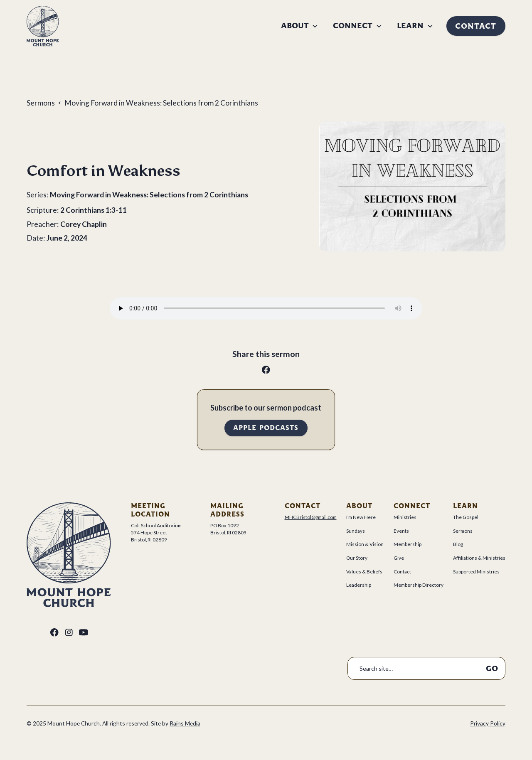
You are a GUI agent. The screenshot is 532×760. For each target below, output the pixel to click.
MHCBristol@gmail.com (311, 517)
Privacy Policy (488, 723)
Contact (476, 26)
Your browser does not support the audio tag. (266, 308)
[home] (43, 26)
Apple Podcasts (266, 428)
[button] (300, 26)
